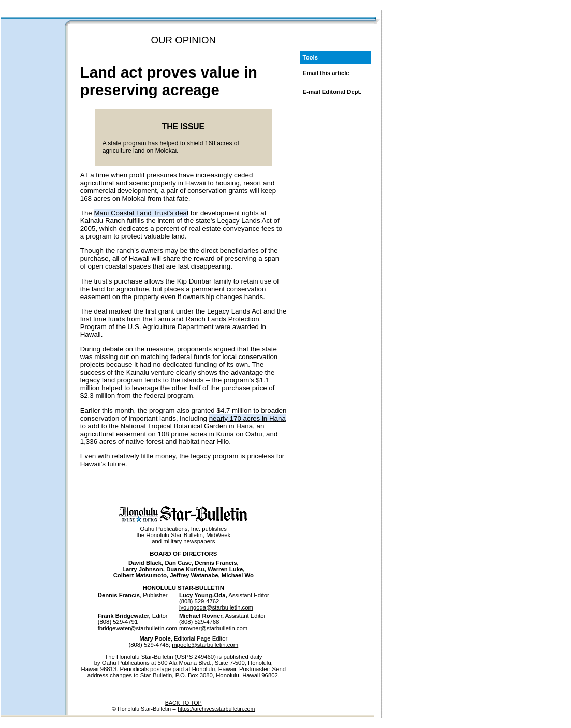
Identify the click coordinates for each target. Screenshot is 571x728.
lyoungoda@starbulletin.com (216, 607)
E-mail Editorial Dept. (332, 92)
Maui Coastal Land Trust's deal (141, 213)
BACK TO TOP (184, 703)
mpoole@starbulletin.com (205, 645)
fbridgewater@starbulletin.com (137, 628)
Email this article (326, 73)
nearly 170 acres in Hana (247, 418)
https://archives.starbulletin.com (216, 709)
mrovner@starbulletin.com (213, 628)
